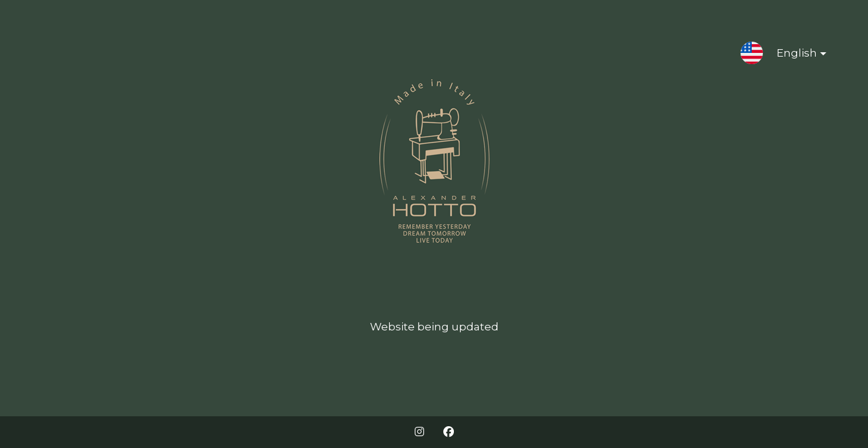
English (792, 55)
